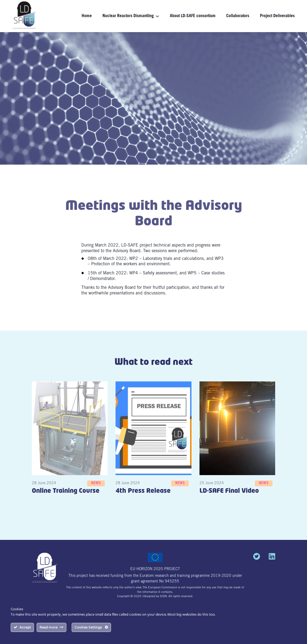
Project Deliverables (277, 16)
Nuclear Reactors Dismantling (128, 16)
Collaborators (238, 16)
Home (87, 16)
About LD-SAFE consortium (193, 16)
